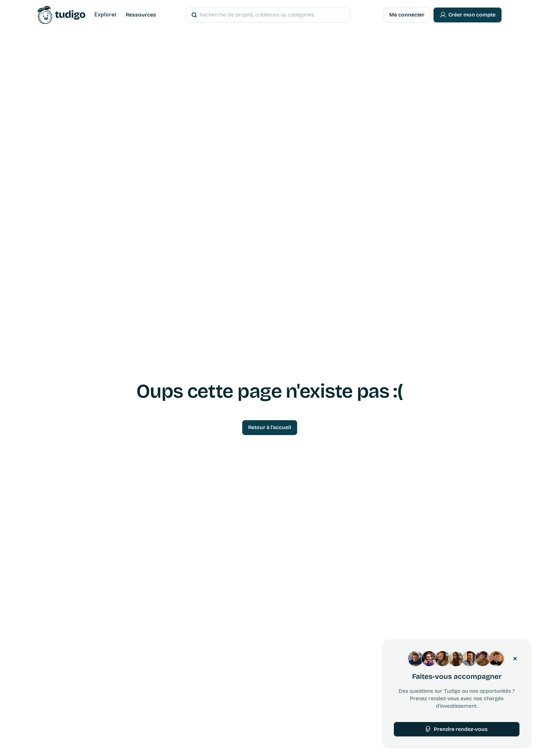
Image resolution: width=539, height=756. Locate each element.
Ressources (141, 15)
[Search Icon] (258, 15)
